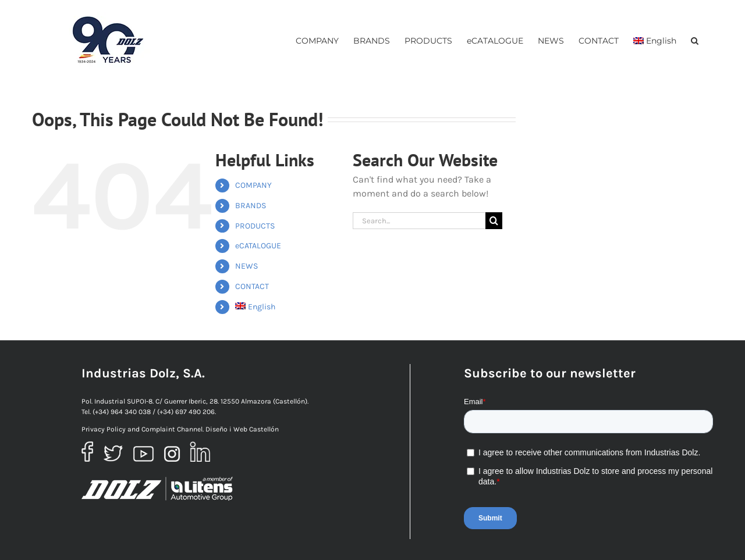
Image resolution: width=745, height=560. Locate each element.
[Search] (494, 221)
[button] (695, 40)
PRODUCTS (255, 226)
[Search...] (419, 221)
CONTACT (252, 286)
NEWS (246, 266)
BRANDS (251, 206)
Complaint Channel (172, 429)
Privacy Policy (104, 429)
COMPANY (253, 185)
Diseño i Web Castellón (242, 429)
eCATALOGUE (258, 246)
